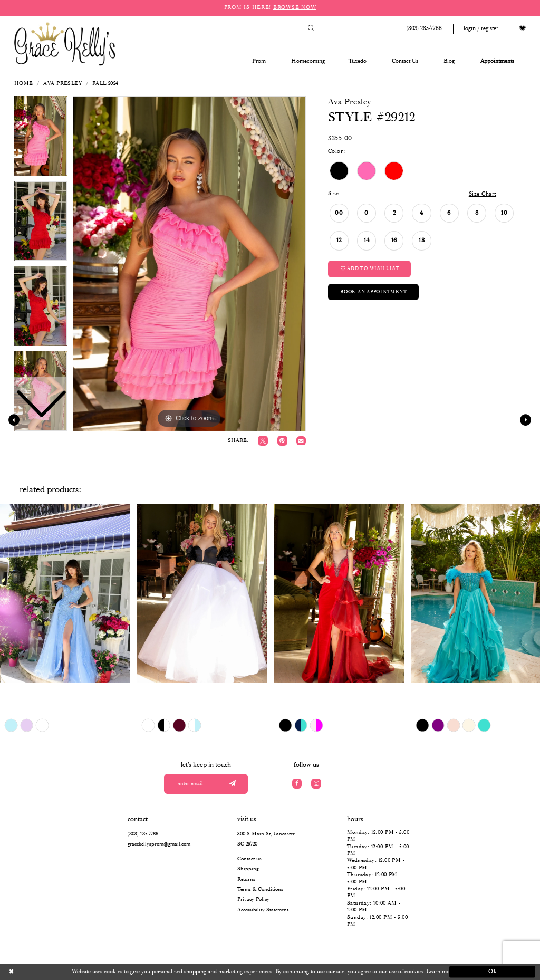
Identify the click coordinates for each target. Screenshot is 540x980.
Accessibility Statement (263, 910)
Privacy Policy (253, 900)
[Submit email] (232, 784)
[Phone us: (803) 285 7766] (423, 29)
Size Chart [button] (483, 194)
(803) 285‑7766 (143, 834)
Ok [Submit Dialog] (493, 972)
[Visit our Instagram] (316, 784)
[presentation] (65, 593)
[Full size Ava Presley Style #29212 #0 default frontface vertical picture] (189, 264)
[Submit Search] (311, 29)
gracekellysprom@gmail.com (159, 844)
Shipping (248, 869)
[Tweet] (263, 441)
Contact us (249, 859)
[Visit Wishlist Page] (523, 29)
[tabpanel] (189, 264)
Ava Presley (62, 84)
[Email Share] (301, 441)
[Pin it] (282, 441)
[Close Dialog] (48, 972)
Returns (246, 880)
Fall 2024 (105, 84)
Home (24, 84)
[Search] (352, 29)
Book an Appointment (373, 292)
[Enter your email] (206, 784)
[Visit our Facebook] (297, 784)
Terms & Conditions (260, 890)
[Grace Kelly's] (65, 43)
